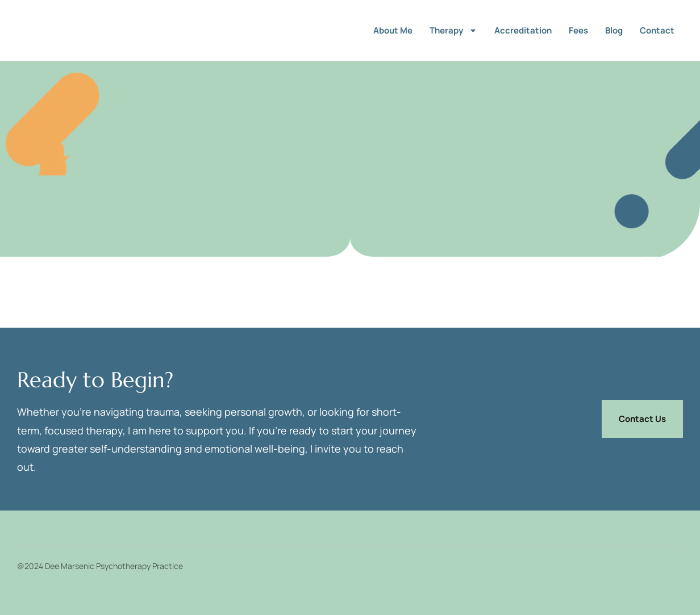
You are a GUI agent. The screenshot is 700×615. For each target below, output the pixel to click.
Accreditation (523, 30)
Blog (614, 30)
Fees (578, 30)
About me (393, 30)
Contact (657, 30)
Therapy (453, 30)
